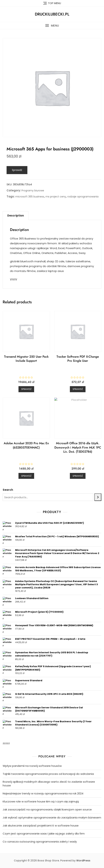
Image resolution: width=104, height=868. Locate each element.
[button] (52, 26)
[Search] (98, 497)
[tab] (16, 216)
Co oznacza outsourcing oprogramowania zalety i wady (40, 842)
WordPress (83, 861)
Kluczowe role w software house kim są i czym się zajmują (41, 801)
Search (8, 490)
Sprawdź (17, 170)
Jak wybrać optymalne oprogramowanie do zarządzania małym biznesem (52, 817)
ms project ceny (56, 197)
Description (16, 216)
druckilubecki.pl (52, 14)
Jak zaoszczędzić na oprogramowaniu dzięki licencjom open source (47, 809)
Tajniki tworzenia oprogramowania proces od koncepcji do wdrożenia (48, 774)
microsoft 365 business (30, 197)
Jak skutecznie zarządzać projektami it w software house (41, 825)
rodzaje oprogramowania (83, 197)
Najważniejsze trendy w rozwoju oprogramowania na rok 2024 (43, 793)
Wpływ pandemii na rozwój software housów (32, 766)
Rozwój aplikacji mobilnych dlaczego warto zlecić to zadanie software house (49, 784)
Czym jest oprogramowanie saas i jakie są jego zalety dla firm (44, 834)
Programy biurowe (33, 190)
